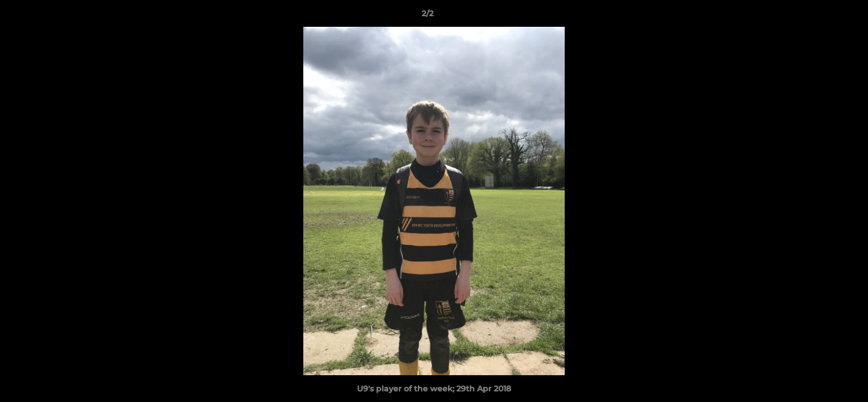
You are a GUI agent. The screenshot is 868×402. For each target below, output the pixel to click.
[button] (821, 16)
